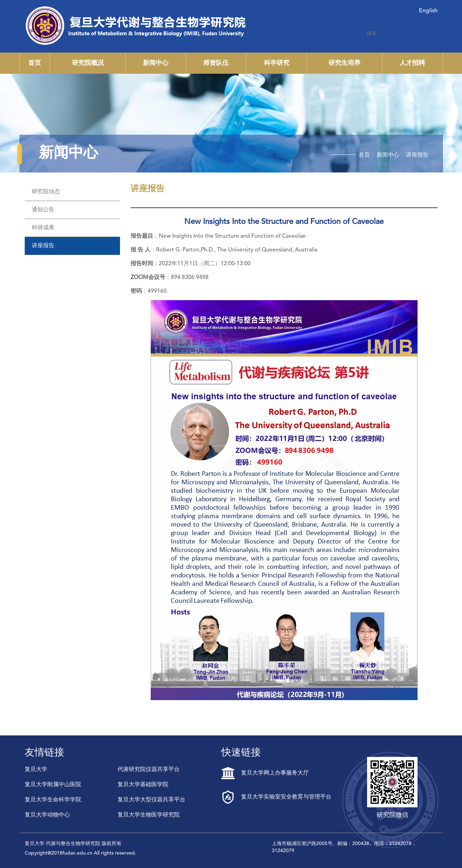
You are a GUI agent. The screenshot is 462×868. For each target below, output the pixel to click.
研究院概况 (88, 63)
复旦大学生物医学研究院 (149, 815)
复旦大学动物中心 (47, 815)
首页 (35, 63)
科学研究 (277, 63)
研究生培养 (344, 63)
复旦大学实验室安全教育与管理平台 (276, 797)
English (428, 11)
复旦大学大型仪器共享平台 (151, 800)
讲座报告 (417, 155)
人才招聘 (412, 63)
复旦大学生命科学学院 (53, 800)
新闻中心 (156, 63)
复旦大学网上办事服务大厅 (265, 773)
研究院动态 (46, 192)
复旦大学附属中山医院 (53, 785)
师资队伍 (216, 63)
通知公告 (43, 210)
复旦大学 (36, 770)
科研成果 (43, 228)
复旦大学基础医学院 (143, 785)
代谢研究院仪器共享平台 (149, 770)
